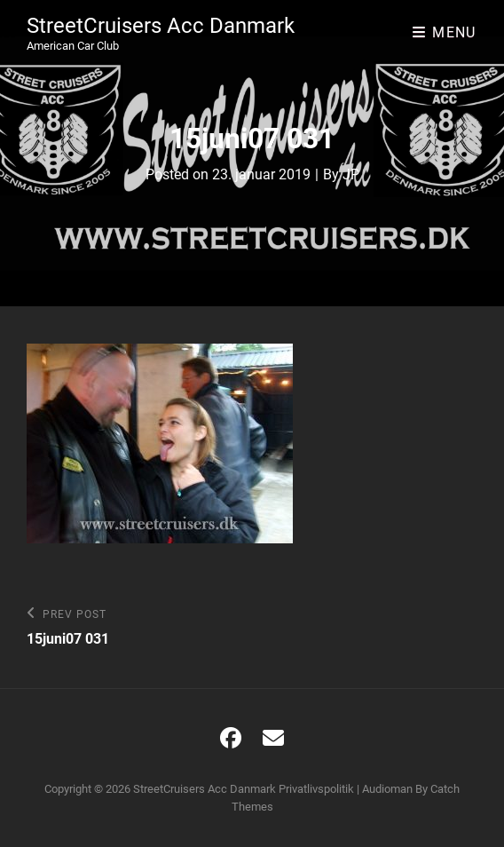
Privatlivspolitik (316, 789)
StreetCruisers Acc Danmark (161, 26)
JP (351, 174)
